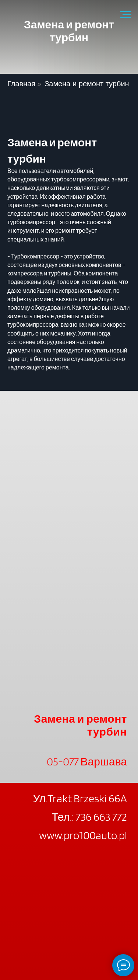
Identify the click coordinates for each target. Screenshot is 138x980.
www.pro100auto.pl (83, 835)
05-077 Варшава (87, 761)
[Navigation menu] (125, 15)
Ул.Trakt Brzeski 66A (80, 798)
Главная (21, 84)
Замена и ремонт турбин (87, 84)
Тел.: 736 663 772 (89, 817)
